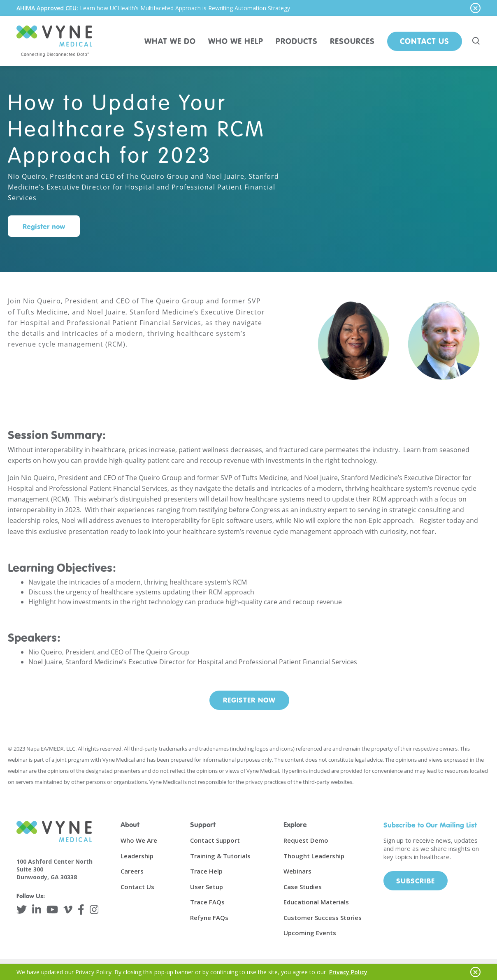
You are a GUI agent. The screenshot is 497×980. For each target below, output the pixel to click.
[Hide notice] (475, 8)
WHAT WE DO (170, 41)
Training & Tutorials (220, 856)
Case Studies (303, 887)
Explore (295, 824)
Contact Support (215, 840)
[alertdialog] (248, 8)
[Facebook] (81, 910)
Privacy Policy (348, 972)
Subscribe (416, 881)
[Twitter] (22, 910)
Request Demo (306, 840)
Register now (44, 226)
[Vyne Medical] (54, 41)
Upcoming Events (310, 933)
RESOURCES (352, 41)
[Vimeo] (68, 910)
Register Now (250, 700)
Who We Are (139, 840)
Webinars (297, 871)
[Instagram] (94, 910)
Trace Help (206, 871)
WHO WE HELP (236, 41)
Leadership (137, 856)
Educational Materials (316, 902)
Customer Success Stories (323, 918)
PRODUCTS (297, 41)
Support (203, 824)
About (130, 824)
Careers (132, 871)
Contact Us (425, 41)
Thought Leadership (314, 856)
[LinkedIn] (37, 910)
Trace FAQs (207, 902)
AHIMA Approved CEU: (47, 8)
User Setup (207, 887)
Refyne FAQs (209, 918)
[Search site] (476, 41)
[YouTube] (52, 910)
